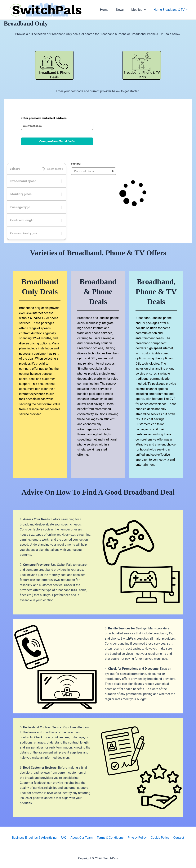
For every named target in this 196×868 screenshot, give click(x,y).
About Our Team (83, 838)
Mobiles (141, 10)
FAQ (66, 838)
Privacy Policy (136, 838)
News (124, 10)
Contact (175, 838)
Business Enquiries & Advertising (38, 838)
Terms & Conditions (110, 838)
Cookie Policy (158, 838)
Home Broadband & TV (172, 10)
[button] (146, 10)
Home (110, 10)
